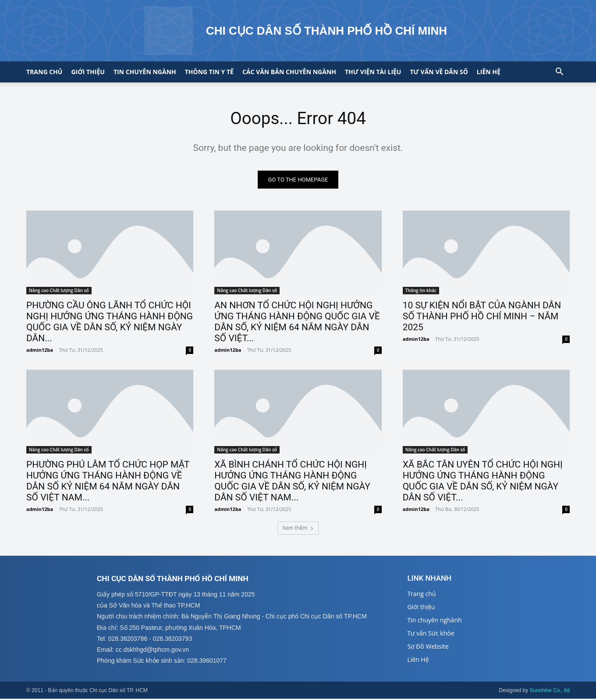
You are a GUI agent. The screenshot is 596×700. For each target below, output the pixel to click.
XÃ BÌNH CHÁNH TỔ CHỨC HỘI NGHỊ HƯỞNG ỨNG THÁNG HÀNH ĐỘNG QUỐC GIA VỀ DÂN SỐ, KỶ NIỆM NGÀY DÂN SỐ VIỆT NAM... (292, 481)
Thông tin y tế (209, 72)
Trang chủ (44, 72)
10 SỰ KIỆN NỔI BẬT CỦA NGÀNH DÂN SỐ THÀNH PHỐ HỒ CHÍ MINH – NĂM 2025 (482, 317)
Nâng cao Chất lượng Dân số (59, 291)
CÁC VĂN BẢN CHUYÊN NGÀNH (289, 72)
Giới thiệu (88, 72)
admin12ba (40, 351)
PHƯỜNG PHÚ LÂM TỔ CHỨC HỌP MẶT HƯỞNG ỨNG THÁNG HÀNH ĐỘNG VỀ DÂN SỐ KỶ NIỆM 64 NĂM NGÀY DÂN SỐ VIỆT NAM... (108, 481)
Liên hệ (489, 72)
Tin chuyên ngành (145, 72)
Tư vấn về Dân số (439, 72)
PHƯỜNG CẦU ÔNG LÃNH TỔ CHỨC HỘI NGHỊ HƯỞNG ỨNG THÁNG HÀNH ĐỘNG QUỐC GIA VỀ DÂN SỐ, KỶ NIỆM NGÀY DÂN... (110, 323)
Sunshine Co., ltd (550, 692)
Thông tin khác (421, 291)
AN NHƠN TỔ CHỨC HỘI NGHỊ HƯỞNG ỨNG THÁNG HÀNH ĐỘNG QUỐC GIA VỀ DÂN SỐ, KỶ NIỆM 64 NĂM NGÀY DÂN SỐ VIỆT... (297, 323)
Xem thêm (298, 529)
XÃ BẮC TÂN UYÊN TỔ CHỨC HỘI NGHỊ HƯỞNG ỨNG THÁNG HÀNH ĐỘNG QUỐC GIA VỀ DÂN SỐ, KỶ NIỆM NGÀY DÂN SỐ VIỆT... (483, 481)
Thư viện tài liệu (373, 72)
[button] (559, 73)
